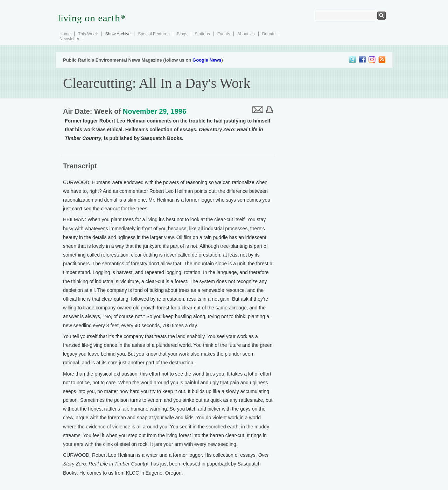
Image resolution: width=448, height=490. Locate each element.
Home (65, 34)
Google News (207, 60)
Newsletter (69, 39)
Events (224, 34)
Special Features (154, 34)
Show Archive (118, 34)
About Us (246, 34)
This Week (88, 34)
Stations (202, 34)
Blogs (182, 34)
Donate (269, 34)
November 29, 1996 (155, 111)
